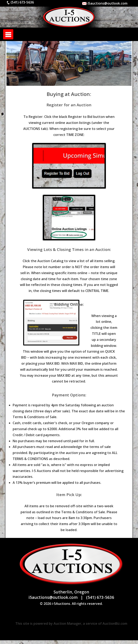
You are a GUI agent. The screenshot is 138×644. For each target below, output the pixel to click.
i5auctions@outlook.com (105, 3)
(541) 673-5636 (20, 2)
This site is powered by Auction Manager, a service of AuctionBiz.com (71, 623)
